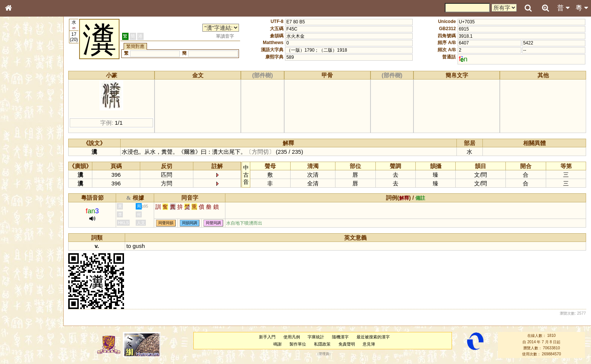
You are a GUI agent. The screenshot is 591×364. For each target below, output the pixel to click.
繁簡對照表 (21, 252)
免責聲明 (348, 344)
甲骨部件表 (21, 114)
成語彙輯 (18, 245)
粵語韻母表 (21, 162)
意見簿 (370, 344)
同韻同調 (191, 223)
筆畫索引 (18, 107)
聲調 (36, 198)
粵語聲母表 (21, 154)
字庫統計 (317, 337)
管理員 (325, 354)
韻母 (26, 198)
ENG (33, 83)
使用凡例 (292, 337)
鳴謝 (278, 344)
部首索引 (18, 101)
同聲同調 (215, 223)
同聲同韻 (168, 223)
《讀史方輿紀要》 (28, 239)
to (130, 246)
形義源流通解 (23, 128)
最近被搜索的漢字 (374, 337)
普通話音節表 (23, 205)
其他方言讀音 (23, 212)
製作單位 (299, 344)
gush (140, 246)
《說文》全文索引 (28, 232)
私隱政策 (323, 344)
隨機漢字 (341, 337)
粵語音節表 (21, 148)
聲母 (15, 198)
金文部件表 (21, 121)
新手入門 (268, 337)
